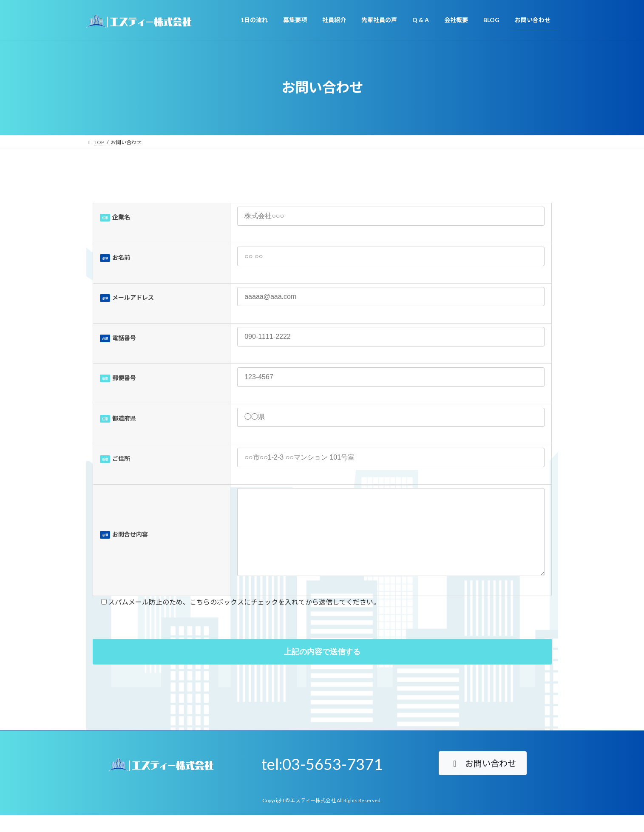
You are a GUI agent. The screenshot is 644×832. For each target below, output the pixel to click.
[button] (482, 780)
